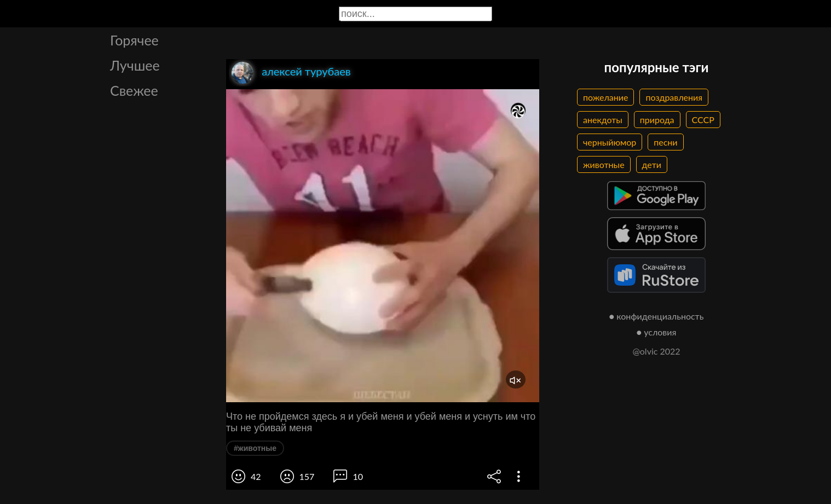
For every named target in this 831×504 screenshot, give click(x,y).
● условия (657, 332)
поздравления (674, 97)
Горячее (134, 40)
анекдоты (603, 120)
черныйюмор (610, 142)
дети (652, 164)
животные (604, 164)
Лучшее (135, 65)
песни (665, 142)
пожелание (605, 97)
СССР (703, 120)
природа (657, 120)
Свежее (134, 90)
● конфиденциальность (657, 316)
